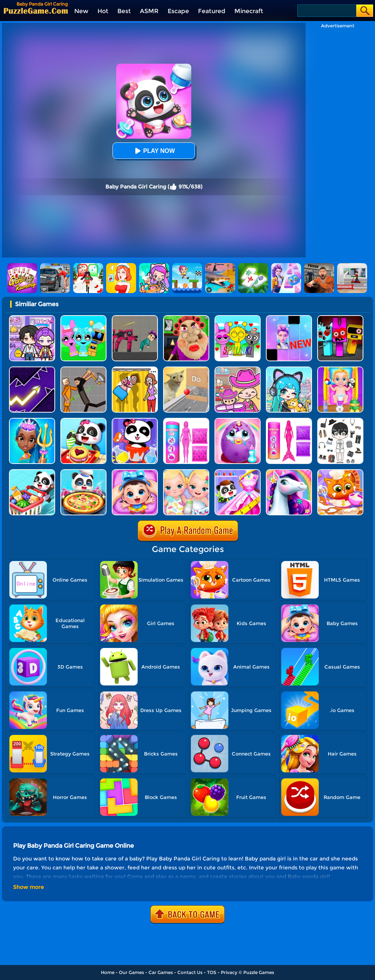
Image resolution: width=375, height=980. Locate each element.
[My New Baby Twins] (186, 472)
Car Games (161, 972)
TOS (212, 972)
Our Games (131, 972)
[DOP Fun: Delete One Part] (135, 369)
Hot (103, 11)
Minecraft (249, 11)
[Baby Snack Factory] (83, 421)
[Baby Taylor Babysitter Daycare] (340, 369)
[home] (36, 11)
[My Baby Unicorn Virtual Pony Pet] (238, 421)
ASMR (149, 11)
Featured (212, 11)
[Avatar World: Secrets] (32, 318)
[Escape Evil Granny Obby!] (186, 318)
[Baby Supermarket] (32, 472)
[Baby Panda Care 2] (135, 472)
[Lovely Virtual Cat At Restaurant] (340, 472)
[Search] (326, 11)
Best (124, 11)
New (81, 11)
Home (108, 972)
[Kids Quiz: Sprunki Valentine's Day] (238, 318)
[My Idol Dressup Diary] (340, 421)
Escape (178, 11)
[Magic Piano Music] (289, 318)
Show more (28, 887)
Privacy (229, 972)
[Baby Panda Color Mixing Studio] (135, 421)
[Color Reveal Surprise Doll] (186, 421)
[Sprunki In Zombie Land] (340, 318)
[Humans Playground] (83, 369)
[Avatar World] (238, 369)
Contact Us (190, 972)
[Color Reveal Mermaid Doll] (289, 421)
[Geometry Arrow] (32, 369)
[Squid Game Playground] (135, 318)
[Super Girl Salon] (32, 421)
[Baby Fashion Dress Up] (238, 472)
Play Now (154, 151)
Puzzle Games (259, 972)
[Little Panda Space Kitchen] (83, 472)
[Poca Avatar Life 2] (289, 369)
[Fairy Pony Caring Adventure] (289, 472)
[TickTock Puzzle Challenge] (186, 369)
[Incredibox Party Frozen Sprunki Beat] (83, 318)
